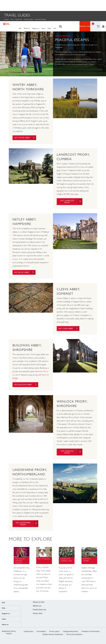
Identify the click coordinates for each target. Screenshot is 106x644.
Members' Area (85, 5)
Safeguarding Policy (71, 635)
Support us (37, 5)
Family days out (39, 613)
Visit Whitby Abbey (26, 137)
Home (6, 19)
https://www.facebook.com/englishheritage (98, 3)
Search (62, 5)
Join (56, 5)
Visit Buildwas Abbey (27, 386)
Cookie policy (28, 635)
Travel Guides (29, 19)
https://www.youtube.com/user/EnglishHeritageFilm (98, 8)
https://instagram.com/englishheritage (103, 8)
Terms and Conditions (74, 638)
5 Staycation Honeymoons (17, 24)
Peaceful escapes (65, 29)
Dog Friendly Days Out (15, 29)
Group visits (38, 617)
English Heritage (10, 5)
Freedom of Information (91, 635)
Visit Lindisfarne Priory (27, 527)
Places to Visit (39, 606)
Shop (50, 5)
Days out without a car (47, 24)
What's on (37, 610)
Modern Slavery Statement (53, 638)
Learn (45, 5)
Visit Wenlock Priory (71, 455)
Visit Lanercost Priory (71, 201)
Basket (93, 8)
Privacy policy (54, 635)
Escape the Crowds (73, 24)
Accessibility (41, 635)
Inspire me (19, 19)
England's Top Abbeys (42, 29)
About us (28, 5)
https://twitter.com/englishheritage (103, 3)
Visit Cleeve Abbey (70, 329)
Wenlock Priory (42, 372)
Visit (21, 5)
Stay (4, 612)
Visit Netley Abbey (26, 272)
